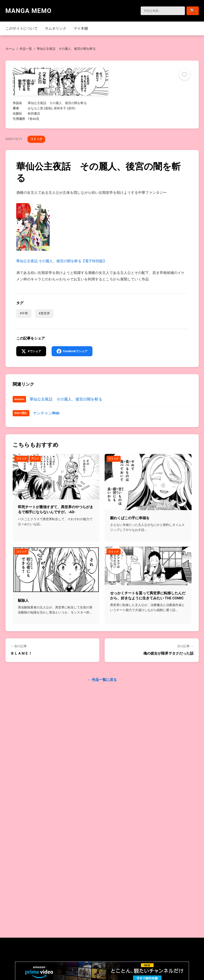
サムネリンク (56, 28)
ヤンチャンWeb (46, 414)
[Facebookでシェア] (75, 352)
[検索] (161, 11)
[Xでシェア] (32, 352)
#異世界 (44, 313)
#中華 (24, 313)
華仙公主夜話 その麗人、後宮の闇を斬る (66, 400)
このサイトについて (22, 28)
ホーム (10, 49)
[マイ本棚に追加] (184, 75)
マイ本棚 (81, 28)
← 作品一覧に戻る (102, 681)
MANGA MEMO (29, 11)
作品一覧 (26, 49)
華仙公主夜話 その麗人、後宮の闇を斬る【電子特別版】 (62, 233)
